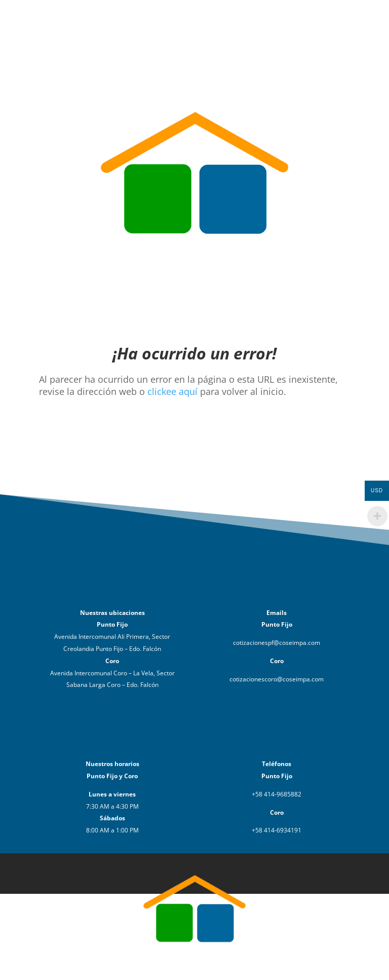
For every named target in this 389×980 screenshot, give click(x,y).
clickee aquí (172, 391)
